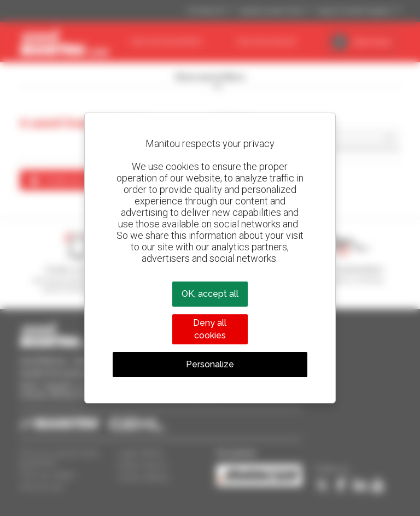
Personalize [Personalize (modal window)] (210, 364)
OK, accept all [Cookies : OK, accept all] (210, 294)
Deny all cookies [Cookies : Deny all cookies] (210, 329)
